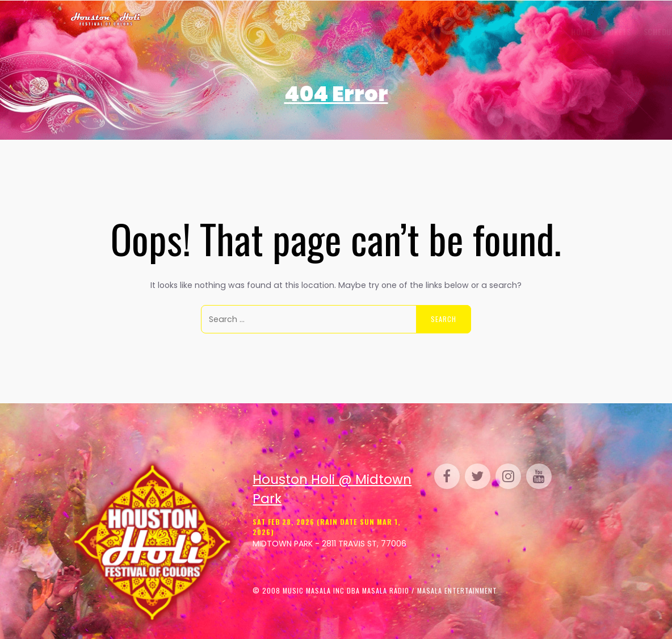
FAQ (535, 32)
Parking (417, 32)
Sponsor (463, 32)
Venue (335, 32)
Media (505, 32)
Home (164, 32)
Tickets (200, 32)
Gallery (294, 32)
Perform (374, 32)
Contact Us (575, 32)
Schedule (245, 32)
